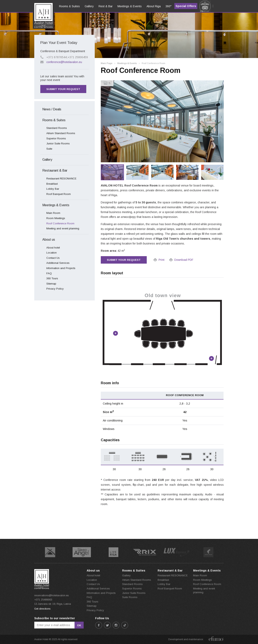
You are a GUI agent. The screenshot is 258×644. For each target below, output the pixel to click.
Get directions (42, 609)
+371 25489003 (43, 600)
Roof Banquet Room (59, 194)
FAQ (49, 273)
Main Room (53, 213)
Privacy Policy (55, 289)
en (39, 18)
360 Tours (52, 278)
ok (79, 625)
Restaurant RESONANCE (61, 179)
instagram (116, 625)
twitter (107, 625)
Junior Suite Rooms (58, 143)
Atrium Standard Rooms (61, 133)
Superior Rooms (56, 138)
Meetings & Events (127, 63)
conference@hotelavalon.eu (64, 62)
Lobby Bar (53, 189)
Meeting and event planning (63, 228)
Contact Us (53, 258)
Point (115, 333)
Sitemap (51, 284)
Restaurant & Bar (55, 170)
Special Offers (186, 6)
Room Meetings (56, 218)
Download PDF (184, 260)
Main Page (107, 63)
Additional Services (58, 263)
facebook (99, 625)
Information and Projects (61, 268)
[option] (162, 121)
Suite (49, 149)
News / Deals (52, 109)
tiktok (125, 625)
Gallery (47, 160)
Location (51, 253)
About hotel (53, 248)
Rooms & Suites (54, 120)
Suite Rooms (130, 597)
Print (162, 260)
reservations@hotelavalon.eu (51, 595)
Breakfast (52, 184)
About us (49, 240)
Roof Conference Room (60, 223)
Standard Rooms (57, 128)
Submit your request (124, 260)
